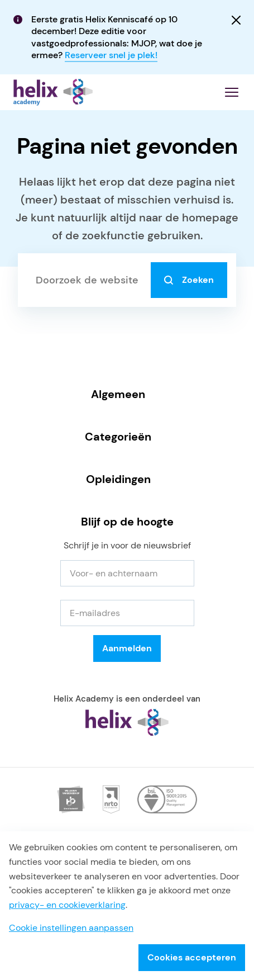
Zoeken (189, 280)
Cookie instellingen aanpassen (71, 928)
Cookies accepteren (192, 957)
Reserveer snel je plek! (111, 55)
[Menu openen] (232, 92)
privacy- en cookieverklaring (67, 905)
